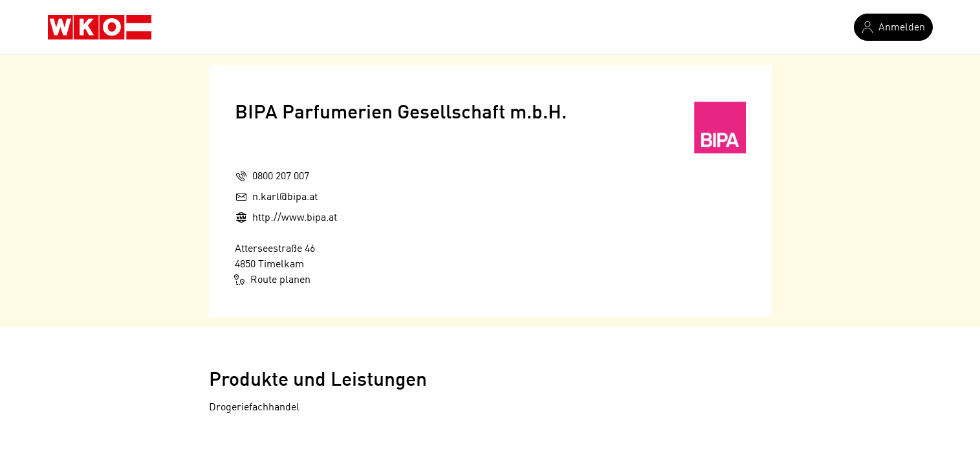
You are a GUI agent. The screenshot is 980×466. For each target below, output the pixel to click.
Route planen (273, 280)
